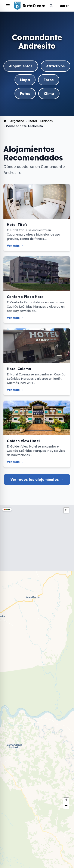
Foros (49, 80)
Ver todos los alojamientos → (37, 479)
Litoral (32, 121)
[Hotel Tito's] (37, 218)
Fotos (25, 94)
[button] (66, 800)
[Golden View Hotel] (37, 434)
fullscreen (66, 510)
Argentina (17, 121)
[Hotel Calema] (37, 362)
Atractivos (56, 66)
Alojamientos (21, 66)
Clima (49, 94)
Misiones (46, 121)
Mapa (25, 80)
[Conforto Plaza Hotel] (37, 290)
